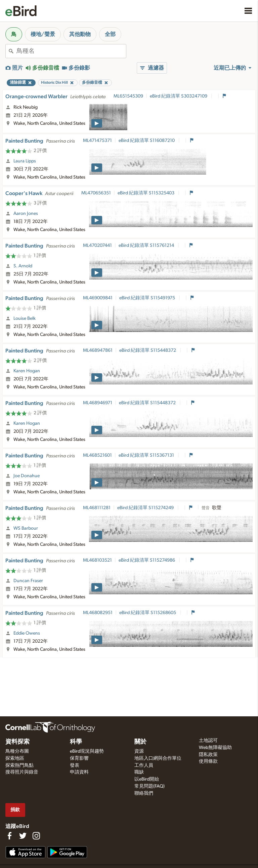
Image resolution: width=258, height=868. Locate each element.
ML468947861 (98, 350)
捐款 (15, 810)
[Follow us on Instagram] (36, 836)
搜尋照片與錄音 (22, 772)
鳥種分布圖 (17, 751)
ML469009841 (98, 298)
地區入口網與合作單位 (158, 758)
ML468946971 (98, 403)
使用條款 (208, 761)
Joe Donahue (27, 476)
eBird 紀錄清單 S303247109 (179, 96)
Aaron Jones (26, 214)
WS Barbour (26, 528)
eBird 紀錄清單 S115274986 (147, 560)
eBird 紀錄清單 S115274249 (146, 508)
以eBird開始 (147, 779)
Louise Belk (25, 318)
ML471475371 (97, 141)
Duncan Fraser (28, 581)
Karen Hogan (27, 371)
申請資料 (79, 772)
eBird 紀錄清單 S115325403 (146, 193)
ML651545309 (128, 96)
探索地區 (15, 758)
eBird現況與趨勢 (87, 751)
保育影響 (79, 758)
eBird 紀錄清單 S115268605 (148, 613)
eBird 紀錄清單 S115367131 (147, 455)
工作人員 (144, 765)
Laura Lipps (25, 161)
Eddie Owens (27, 633)
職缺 (139, 772)
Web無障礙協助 (215, 748)
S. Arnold (23, 266)
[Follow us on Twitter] (23, 836)
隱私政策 (208, 755)
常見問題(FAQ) (149, 786)
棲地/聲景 (43, 34)
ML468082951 (98, 613)
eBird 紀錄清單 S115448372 (148, 350)
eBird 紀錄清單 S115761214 (147, 246)
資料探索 (17, 742)
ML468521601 (97, 455)
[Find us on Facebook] (9, 836)
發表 (75, 765)
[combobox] (71, 51)
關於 (140, 742)
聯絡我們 (144, 793)
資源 (139, 751)
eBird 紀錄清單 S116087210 (147, 141)
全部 (110, 34)
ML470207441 (97, 246)
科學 (76, 742)
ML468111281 (97, 508)
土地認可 (208, 741)
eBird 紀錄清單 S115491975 (148, 298)
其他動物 (80, 34)
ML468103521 (97, 560)
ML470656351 (96, 193)
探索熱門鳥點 (19, 765)
